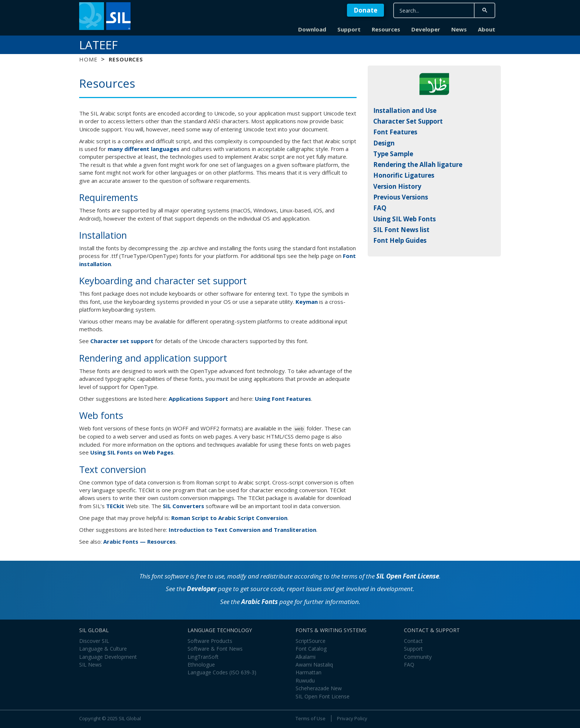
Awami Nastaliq (314, 665)
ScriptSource (311, 641)
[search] (433, 11)
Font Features (395, 132)
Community (418, 657)
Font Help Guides (400, 240)
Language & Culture (103, 649)
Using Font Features (283, 399)
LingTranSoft (203, 657)
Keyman (307, 302)
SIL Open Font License (408, 576)
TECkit (115, 506)
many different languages (144, 149)
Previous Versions (401, 197)
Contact (413, 641)
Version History (397, 186)
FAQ (380, 208)
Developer (426, 29)
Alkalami (306, 657)
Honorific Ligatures (404, 175)
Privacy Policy (352, 718)
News (459, 29)
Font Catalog (311, 649)
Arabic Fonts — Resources (139, 541)
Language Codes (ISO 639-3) (222, 672)
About (487, 29)
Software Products (210, 641)
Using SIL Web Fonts (404, 219)
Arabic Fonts (259, 602)
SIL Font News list (401, 230)
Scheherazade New (319, 688)
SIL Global (130, 718)
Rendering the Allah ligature (418, 165)
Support (349, 29)
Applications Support (198, 399)
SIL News (90, 665)
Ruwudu (305, 680)
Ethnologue (201, 665)
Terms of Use (311, 718)
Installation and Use (405, 110)
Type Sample (393, 154)
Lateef (98, 45)
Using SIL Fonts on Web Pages (132, 452)
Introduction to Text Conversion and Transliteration (242, 530)
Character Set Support (408, 121)
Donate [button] (365, 10)
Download (312, 29)
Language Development (108, 657)
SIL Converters (183, 506)
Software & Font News (215, 649)
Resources (386, 29)
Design (384, 143)
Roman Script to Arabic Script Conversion (229, 518)
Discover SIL (94, 641)
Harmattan (308, 672)
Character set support (122, 341)
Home (88, 59)
